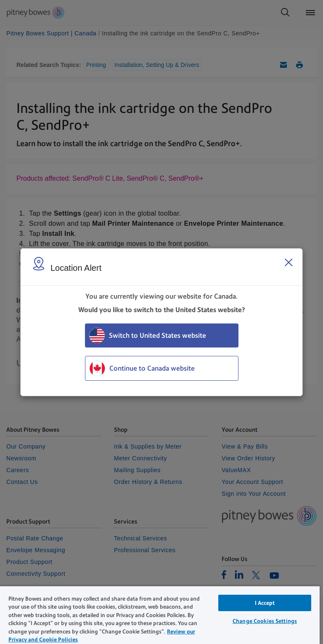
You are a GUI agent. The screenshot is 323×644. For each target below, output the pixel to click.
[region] (160, 615)
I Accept (265, 603)
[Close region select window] (289, 262)
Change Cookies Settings (265, 621)
